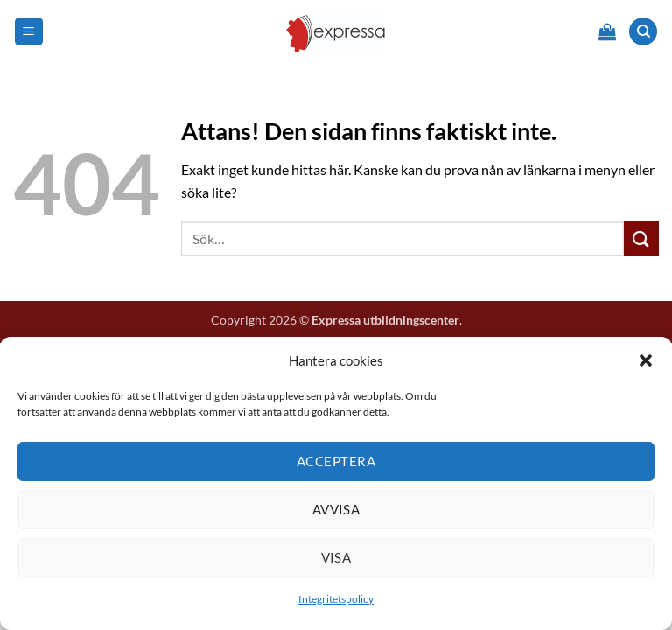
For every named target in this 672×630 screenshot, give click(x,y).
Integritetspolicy (336, 599)
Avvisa (336, 509)
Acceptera (336, 461)
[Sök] (643, 32)
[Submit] (641, 238)
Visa (336, 557)
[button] (646, 360)
